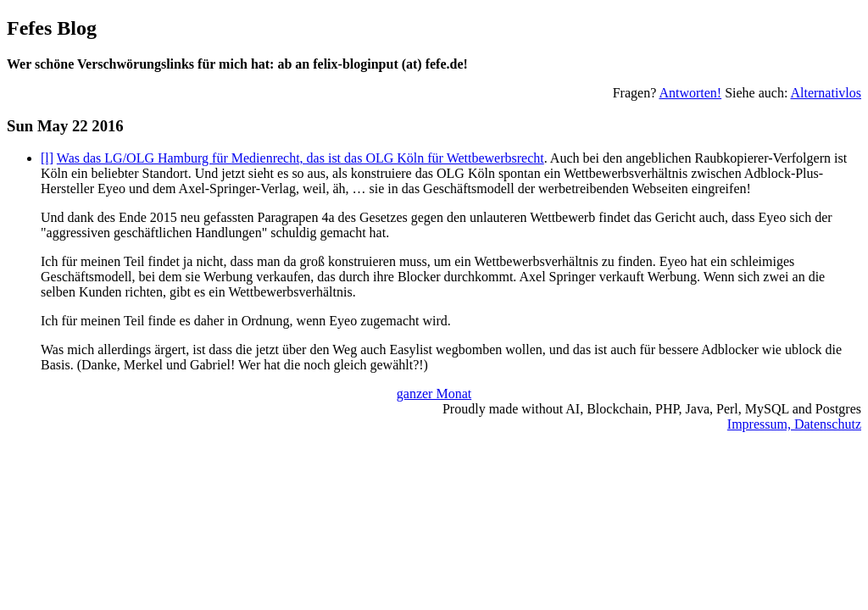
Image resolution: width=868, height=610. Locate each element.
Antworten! (690, 93)
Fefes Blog (52, 28)
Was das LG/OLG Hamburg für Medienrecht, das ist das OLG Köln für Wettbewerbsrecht (300, 158)
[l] (47, 158)
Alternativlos (826, 93)
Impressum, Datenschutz (794, 424)
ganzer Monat (434, 394)
